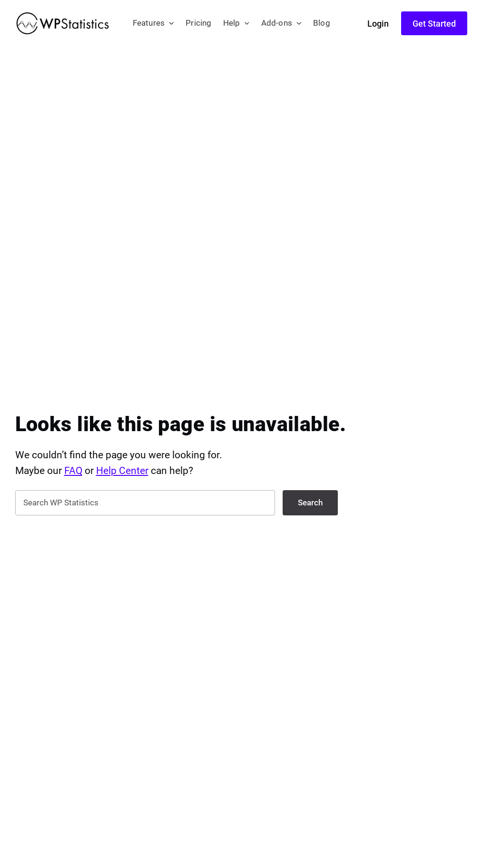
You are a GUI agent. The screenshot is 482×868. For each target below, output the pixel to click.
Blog (322, 23)
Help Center (122, 471)
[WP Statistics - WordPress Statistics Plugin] (63, 23)
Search (310, 503)
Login (378, 24)
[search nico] (145, 503)
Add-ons (277, 23)
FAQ (73, 471)
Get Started (434, 24)
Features (149, 23)
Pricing (198, 23)
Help (232, 23)
